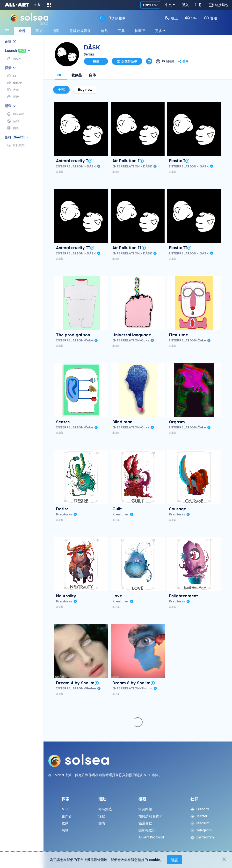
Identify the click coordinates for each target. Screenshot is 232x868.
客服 (211, 18)
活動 (102, 816)
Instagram (202, 837)
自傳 (92, 75)
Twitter (199, 816)
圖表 (102, 823)
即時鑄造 (105, 809)
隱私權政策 (147, 830)
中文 (168, 5)
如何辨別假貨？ (150, 816)
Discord (200, 809)
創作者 (67, 816)
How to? (150, 5)
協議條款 (145, 823)
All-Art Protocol (151, 837)
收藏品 (77, 75)
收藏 (65, 823)
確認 (174, 860)
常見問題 (145, 809)
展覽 (65, 830)
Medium (200, 823)
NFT (61, 75)
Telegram (201, 830)
